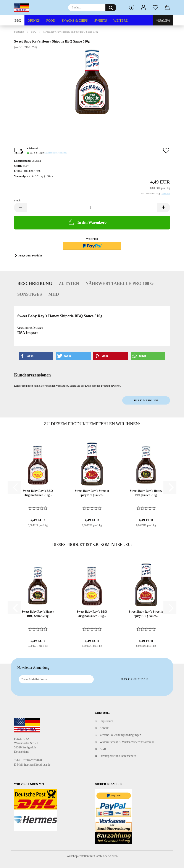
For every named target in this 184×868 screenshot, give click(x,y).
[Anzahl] (92, 208)
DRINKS (34, 21)
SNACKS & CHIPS (75, 21)
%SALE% (163, 21)
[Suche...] (111, 8)
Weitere (121, 21)
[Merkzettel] (155, 8)
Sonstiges (30, 294)
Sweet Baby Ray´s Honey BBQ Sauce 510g (146, 493)
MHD (54, 294)
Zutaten (69, 283)
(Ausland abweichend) (56, 153)
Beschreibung (35, 283)
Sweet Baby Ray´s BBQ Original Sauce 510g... (38, 493)
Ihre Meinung (146, 400)
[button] (143, 8)
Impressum (106, 721)
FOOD (51, 21)
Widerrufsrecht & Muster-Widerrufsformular (127, 742)
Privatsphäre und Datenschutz (118, 756)
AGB (103, 749)
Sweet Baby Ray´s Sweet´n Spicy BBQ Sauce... (92, 493)
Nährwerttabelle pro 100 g (119, 283)
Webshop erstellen (78, 856)
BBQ (18, 21)
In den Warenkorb (87, 222)
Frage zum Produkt (30, 255)
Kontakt (104, 728)
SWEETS (100, 21)
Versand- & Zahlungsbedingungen (120, 735)
